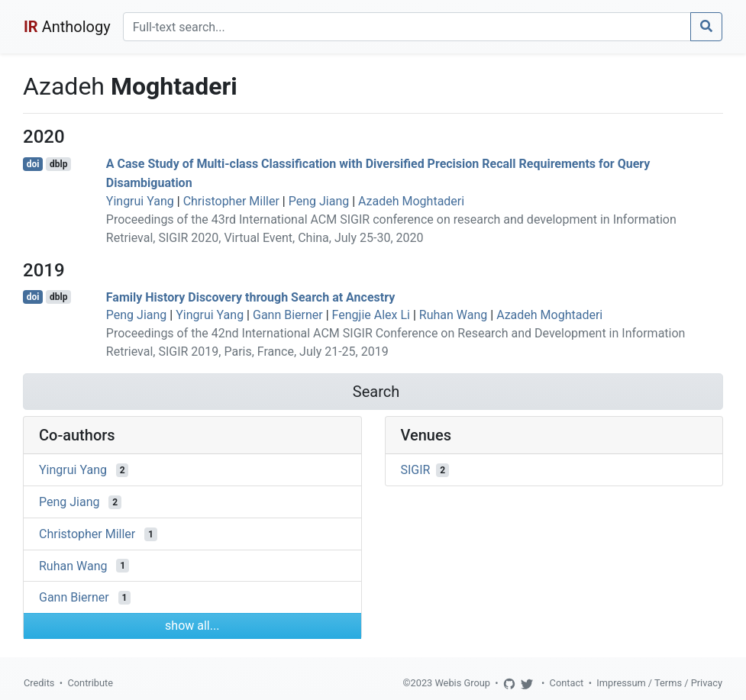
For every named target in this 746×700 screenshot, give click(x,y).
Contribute (90, 683)
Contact (567, 683)
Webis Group (462, 683)
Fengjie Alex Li (371, 315)
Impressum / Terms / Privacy (659, 683)
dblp (58, 164)
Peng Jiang (319, 201)
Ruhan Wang (453, 315)
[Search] (407, 27)
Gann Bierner (288, 315)
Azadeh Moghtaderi (411, 201)
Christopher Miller (231, 201)
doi (33, 164)
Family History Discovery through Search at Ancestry (250, 297)
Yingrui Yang (140, 201)
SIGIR (416, 470)
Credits (39, 683)
